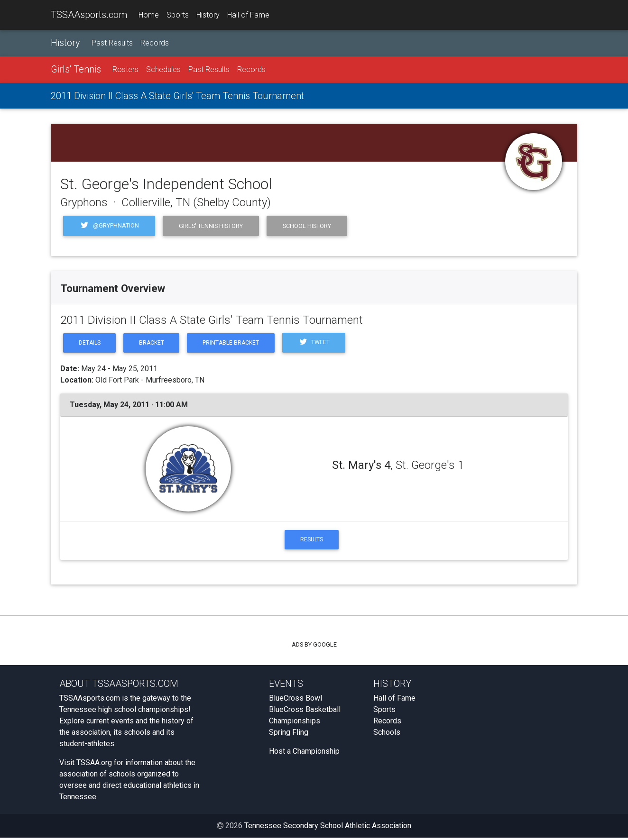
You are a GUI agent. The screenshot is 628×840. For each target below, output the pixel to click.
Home (149, 15)
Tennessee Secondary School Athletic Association (328, 828)
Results (312, 541)
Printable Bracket (237, 343)
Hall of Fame (248, 15)
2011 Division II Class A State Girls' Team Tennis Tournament (177, 96)
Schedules (163, 70)
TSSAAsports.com (89, 15)
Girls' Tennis (76, 70)
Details (91, 343)
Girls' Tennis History (211, 226)
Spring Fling (289, 735)
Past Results (112, 43)
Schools (387, 735)
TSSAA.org (94, 765)
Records (155, 43)
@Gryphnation (109, 226)
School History (307, 226)
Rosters (125, 70)
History (208, 15)
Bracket (155, 343)
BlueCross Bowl (296, 700)
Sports (178, 15)
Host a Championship (304, 753)
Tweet (323, 344)
